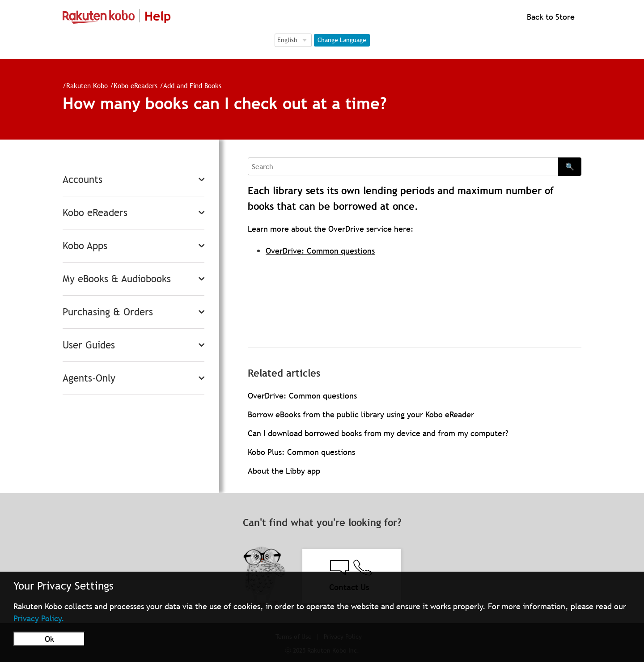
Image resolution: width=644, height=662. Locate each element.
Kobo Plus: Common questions (301, 452)
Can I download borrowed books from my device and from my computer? (378, 433)
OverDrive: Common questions (320, 251)
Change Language (342, 40)
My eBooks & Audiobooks (117, 279)
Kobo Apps (85, 246)
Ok (49, 639)
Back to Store (550, 17)
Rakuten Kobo (87, 85)
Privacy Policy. (39, 618)
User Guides (89, 345)
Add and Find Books (192, 85)
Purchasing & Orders (108, 312)
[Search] (403, 166)
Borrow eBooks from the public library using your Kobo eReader (361, 414)
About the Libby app (284, 471)
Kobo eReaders (136, 85)
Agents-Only (89, 378)
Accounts (83, 180)
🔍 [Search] (570, 166)
